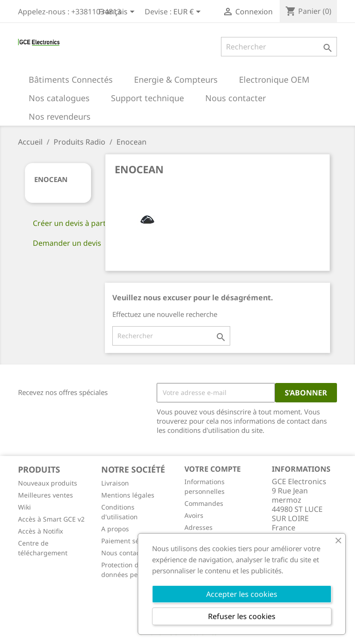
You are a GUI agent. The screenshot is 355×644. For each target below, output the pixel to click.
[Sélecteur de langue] (118, 12)
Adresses (199, 527)
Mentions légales (128, 495)
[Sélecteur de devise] (189, 12)
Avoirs (194, 515)
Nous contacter (125, 553)
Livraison (115, 483)
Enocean (51, 179)
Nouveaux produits (48, 483)
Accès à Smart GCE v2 (51, 519)
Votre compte (213, 469)
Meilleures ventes (46, 495)
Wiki (24, 507)
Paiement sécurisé (130, 541)
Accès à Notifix (40, 531)
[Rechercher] (279, 47)
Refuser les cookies (242, 616)
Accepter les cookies (242, 594)
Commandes (204, 503)
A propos (115, 529)
